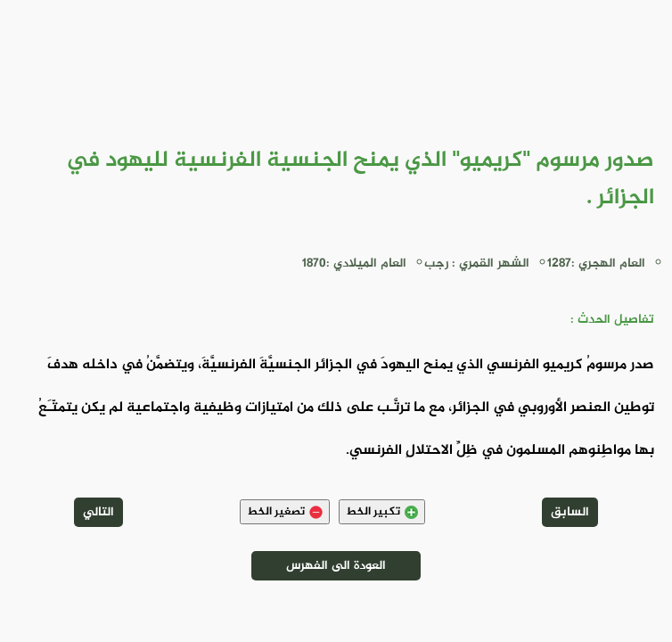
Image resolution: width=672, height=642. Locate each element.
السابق (570, 512)
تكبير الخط (382, 512)
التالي (98, 512)
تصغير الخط (285, 512)
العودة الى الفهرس (336, 566)
